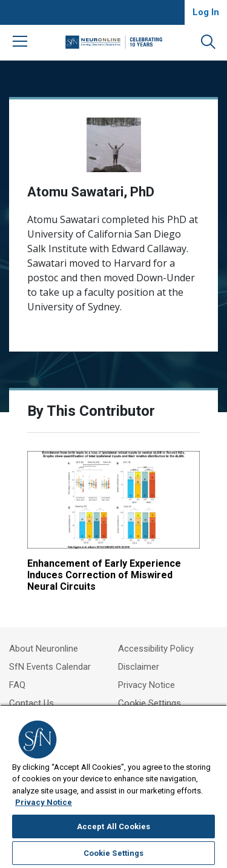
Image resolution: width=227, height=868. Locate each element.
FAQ (17, 685)
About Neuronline (44, 649)
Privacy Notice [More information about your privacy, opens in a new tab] (44, 802)
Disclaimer (139, 667)
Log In (206, 12)
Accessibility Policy (156, 649)
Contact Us (31, 703)
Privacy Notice (146, 685)
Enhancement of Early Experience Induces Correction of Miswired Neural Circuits (104, 575)
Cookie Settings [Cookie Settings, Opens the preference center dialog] (114, 853)
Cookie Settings (150, 703)
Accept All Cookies (113, 826)
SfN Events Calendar (50, 667)
